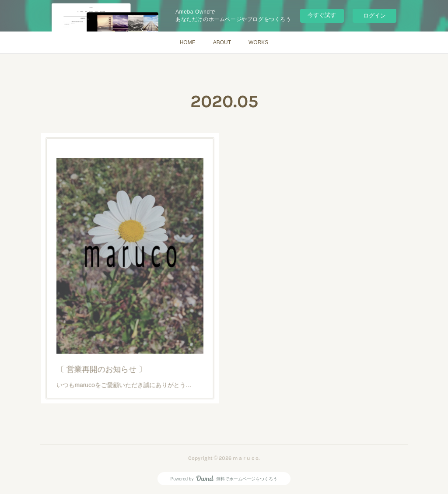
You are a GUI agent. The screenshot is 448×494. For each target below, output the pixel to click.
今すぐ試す (322, 15)
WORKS (258, 42)
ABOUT (222, 42)
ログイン (374, 16)
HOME (188, 42)
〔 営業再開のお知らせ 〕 (108, 347)
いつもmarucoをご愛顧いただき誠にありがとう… (125, 359)
